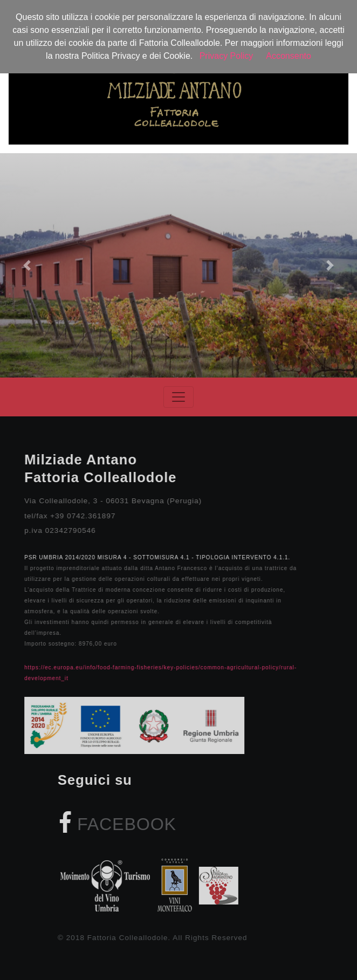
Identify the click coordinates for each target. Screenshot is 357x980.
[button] (27, 265)
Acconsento (289, 56)
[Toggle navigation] (178, 397)
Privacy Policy (226, 56)
